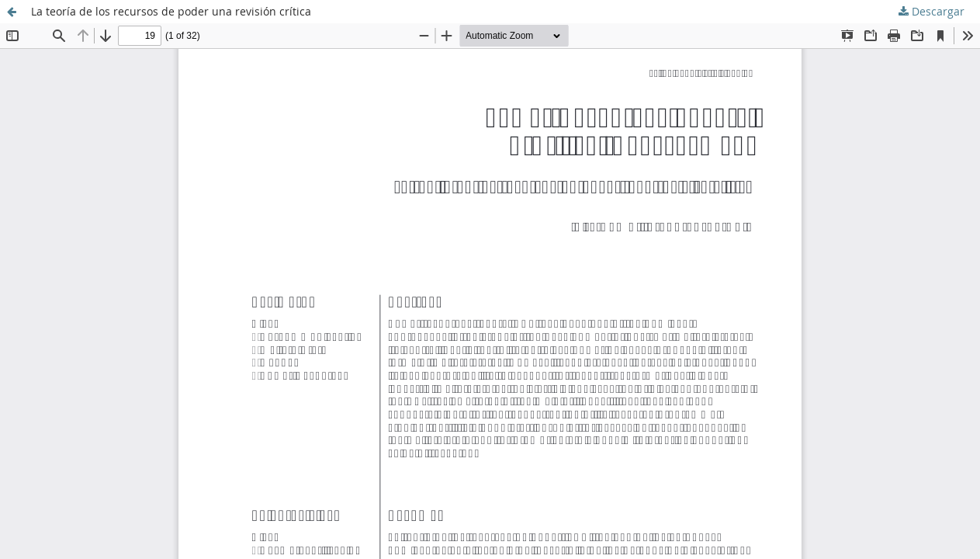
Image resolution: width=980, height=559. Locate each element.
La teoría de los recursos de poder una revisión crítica (171, 11)
